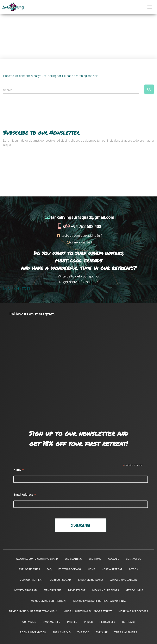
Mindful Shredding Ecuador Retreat (88, 611)
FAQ (49, 569)
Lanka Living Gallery (124, 580)
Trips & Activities (126, 632)
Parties (72, 622)
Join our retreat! (32, 580)
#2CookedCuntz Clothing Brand (37, 559)
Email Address (25, 495)
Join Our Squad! (61, 580)
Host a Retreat (112, 569)
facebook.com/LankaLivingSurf (80, 236)
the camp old (62, 632)
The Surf (102, 632)
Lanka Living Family (91, 580)
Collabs (114, 559)
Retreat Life (108, 622)
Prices (88, 622)
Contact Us (134, 559)
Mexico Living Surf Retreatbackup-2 (33, 611)
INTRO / (134, 569)
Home (92, 569)
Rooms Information (33, 632)
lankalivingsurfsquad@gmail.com (80, 217)
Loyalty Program (26, 590)
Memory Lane (53, 590)
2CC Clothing (73, 559)
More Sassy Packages (133, 611)
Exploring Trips (30, 569)
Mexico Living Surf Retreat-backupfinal (100, 601)
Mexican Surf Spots (106, 590)
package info (52, 622)
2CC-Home (95, 559)
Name (19, 470)
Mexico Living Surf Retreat (49, 601)
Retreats (128, 622)
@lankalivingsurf (80, 242)
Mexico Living (134, 590)
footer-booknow (70, 569)
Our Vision (29, 622)
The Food (83, 632)
